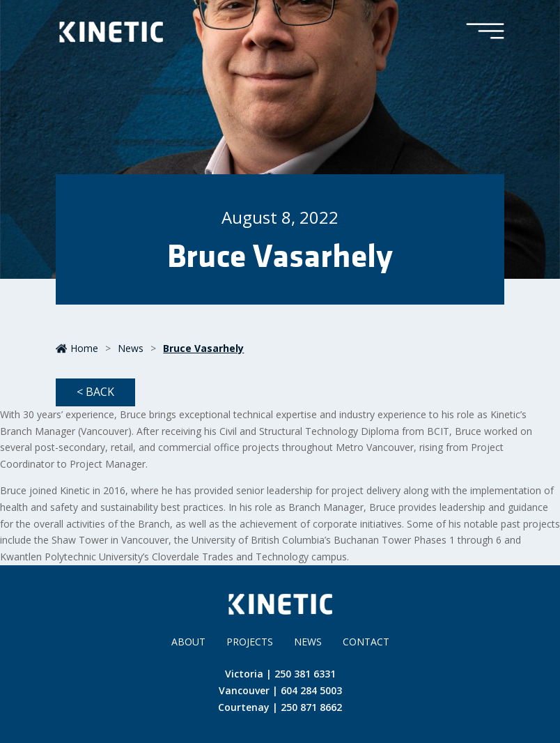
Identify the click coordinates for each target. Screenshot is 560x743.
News (131, 348)
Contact (366, 642)
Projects (250, 642)
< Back (95, 392)
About (188, 642)
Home (77, 348)
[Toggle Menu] (485, 32)
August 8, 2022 (280, 217)
